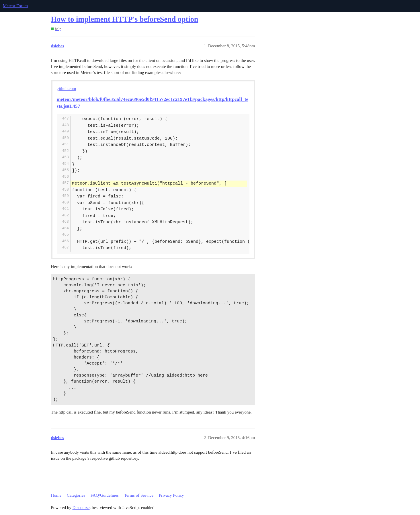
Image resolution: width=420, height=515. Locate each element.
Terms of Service (139, 495)
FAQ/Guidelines (105, 495)
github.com (67, 89)
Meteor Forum (15, 6)
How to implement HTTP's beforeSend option (125, 19)
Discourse (81, 508)
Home (56, 495)
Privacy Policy (171, 495)
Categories (76, 495)
